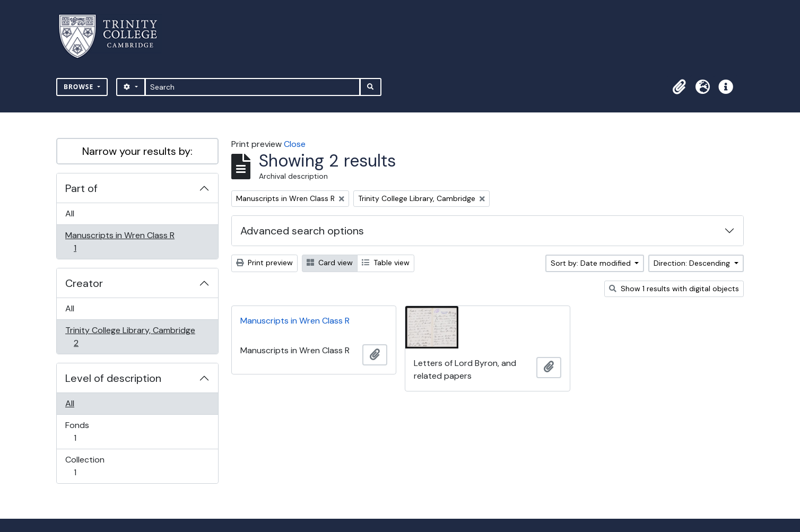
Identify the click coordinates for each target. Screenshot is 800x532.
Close (295, 144)
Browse (80, 87)
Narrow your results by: (137, 151)
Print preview (264, 263)
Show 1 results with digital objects (674, 289)
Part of (81, 188)
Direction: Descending (693, 263)
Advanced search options (302, 231)
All (70, 213)
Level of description (113, 378)
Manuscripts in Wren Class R (120, 242)
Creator (84, 283)
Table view (386, 263)
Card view (330, 263)
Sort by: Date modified (592, 263)
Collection (85, 466)
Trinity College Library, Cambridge (130, 337)
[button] (679, 87)
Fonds (82, 431)
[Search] (253, 87)
